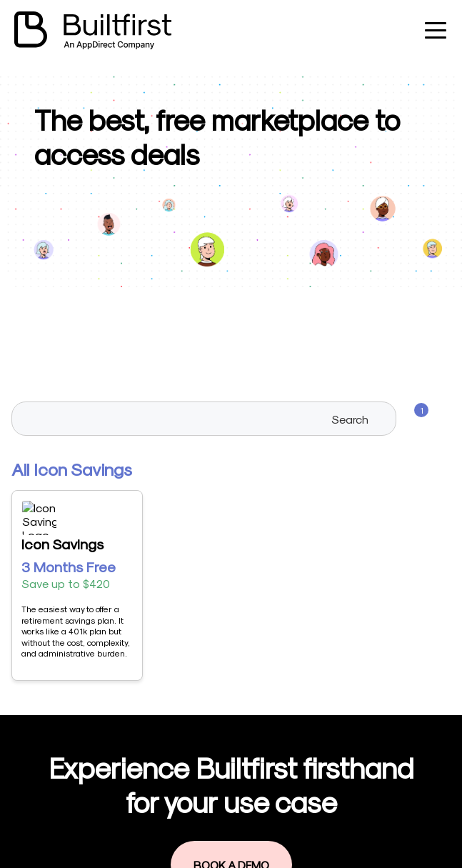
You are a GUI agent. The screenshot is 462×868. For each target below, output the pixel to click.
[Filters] (413, 419)
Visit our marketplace (231, 756)
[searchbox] (204, 419)
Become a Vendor (223, 732)
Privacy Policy (214, 829)
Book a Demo (231, 603)
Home (193, 708)
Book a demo (211, 805)
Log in (194, 780)
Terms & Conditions (227, 853)
